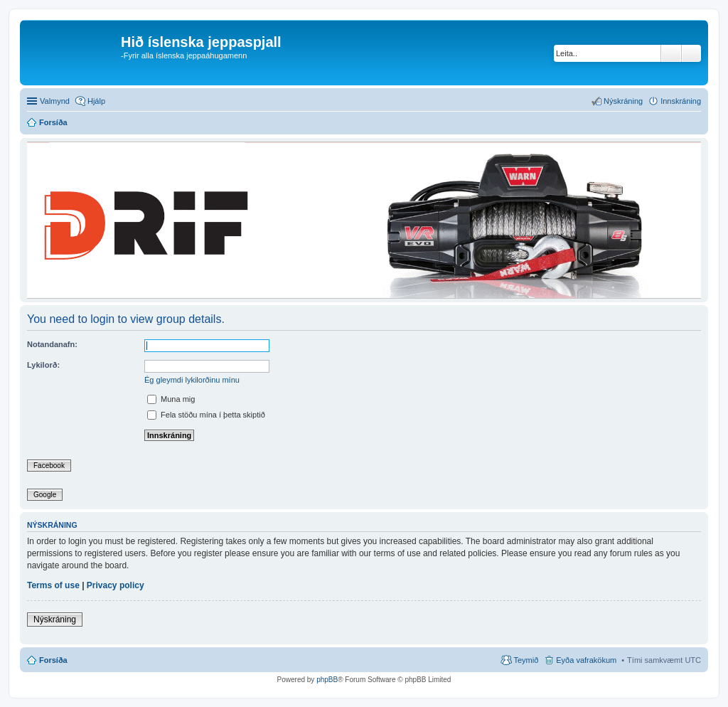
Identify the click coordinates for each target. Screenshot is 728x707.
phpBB (327, 680)
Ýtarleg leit (691, 53)
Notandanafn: (52, 344)
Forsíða (53, 660)
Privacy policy (116, 585)
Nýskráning (55, 620)
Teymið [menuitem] (526, 660)
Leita (671, 53)
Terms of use (53, 585)
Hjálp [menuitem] (96, 101)
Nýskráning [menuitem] (623, 101)
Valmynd (55, 101)
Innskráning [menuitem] (681, 101)
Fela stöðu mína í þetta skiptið (206, 415)
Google (45, 495)
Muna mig (171, 399)
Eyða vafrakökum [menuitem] (586, 660)
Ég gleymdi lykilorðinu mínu (192, 380)
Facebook (49, 466)
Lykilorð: (43, 365)
